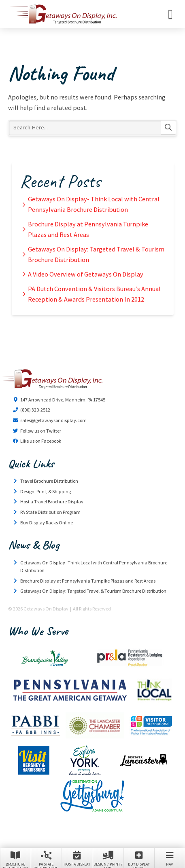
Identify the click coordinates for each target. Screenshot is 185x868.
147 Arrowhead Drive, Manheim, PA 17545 (63, 400)
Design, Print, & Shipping (46, 491)
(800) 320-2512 (35, 410)
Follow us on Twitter (41, 431)
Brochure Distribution (15, 859)
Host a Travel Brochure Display (52, 502)
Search (168, 128)
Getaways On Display (63, 14)
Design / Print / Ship (108, 859)
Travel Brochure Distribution (49, 481)
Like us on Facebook (41, 441)
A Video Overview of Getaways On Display (86, 274)
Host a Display (77, 858)
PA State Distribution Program (50, 512)
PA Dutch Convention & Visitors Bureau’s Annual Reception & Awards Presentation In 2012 (94, 294)
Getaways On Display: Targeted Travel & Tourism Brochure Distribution (96, 254)
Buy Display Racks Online (47, 523)
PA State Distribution (46, 859)
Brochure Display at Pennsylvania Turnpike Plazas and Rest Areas (88, 229)
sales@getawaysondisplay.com (53, 420)
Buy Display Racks (139, 859)
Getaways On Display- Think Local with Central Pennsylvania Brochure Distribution (94, 204)
